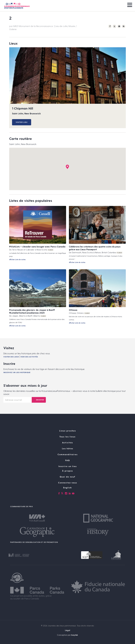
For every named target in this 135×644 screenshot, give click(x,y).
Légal (67, 630)
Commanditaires (68, 454)
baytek (75, 635)
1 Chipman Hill (23, 108)
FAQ (67, 460)
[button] (67, 167)
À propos (67, 471)
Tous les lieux (67, 437)
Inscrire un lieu (68, 466)
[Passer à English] (67, 488)
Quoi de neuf (67, 477)
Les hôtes (68, 448)
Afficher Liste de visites (17, 259)
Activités (67, 443)
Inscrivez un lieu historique (17, 372)
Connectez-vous (68, 483)
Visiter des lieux (11, 357)
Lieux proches (68, 431)
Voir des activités (29, 357)
